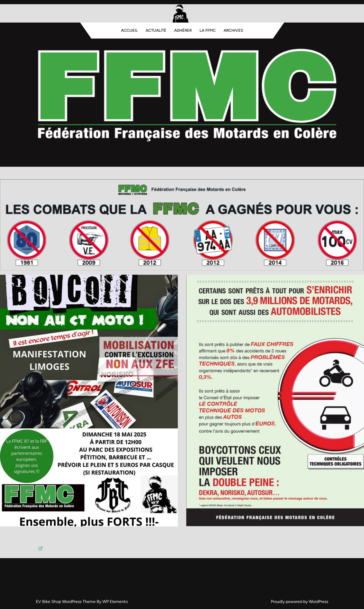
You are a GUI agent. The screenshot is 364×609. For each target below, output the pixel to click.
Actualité (156, 30)
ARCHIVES (233, 30)
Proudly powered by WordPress (299, 602)
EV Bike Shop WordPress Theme (66, 602)
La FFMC (208, 30)
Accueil (129, 30)
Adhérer (183, 30)
